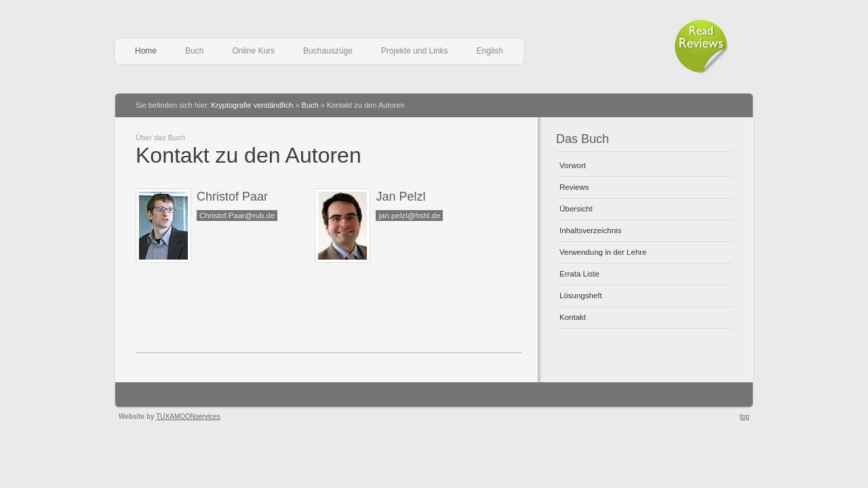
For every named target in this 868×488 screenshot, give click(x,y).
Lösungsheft (581, 296)
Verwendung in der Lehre (603, 252)
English (490, 51)
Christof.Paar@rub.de (237, 216)
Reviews (574, 187)
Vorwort (573, 165)
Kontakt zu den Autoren (249, 155)
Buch (194, 51)
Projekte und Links (415, 51)
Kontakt (573, 317)
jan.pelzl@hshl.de (409, 216)
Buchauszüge (328, 51)
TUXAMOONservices (188, 416)
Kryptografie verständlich (252, 105)
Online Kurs (253, 51)
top (745, 416)
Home (146, 51)
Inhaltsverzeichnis (590, 230)
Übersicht (576, 209)
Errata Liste (579, 274)
